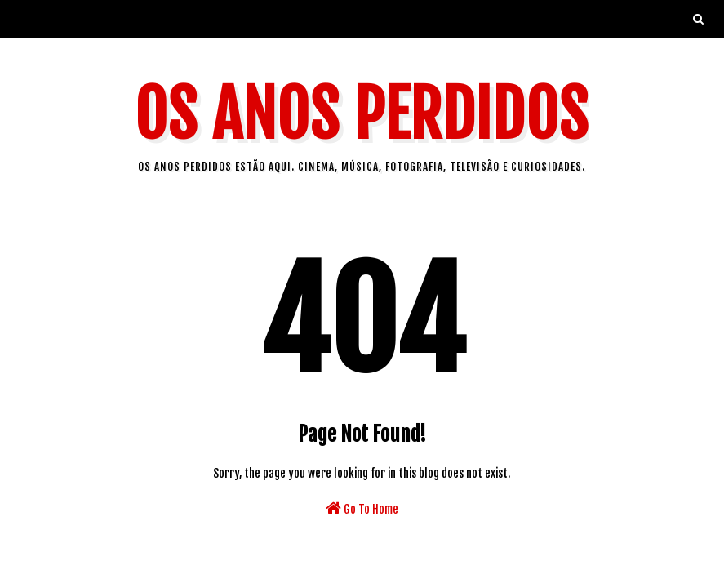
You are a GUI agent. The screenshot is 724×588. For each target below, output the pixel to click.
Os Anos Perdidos (362, 115)
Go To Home (362, 508)
